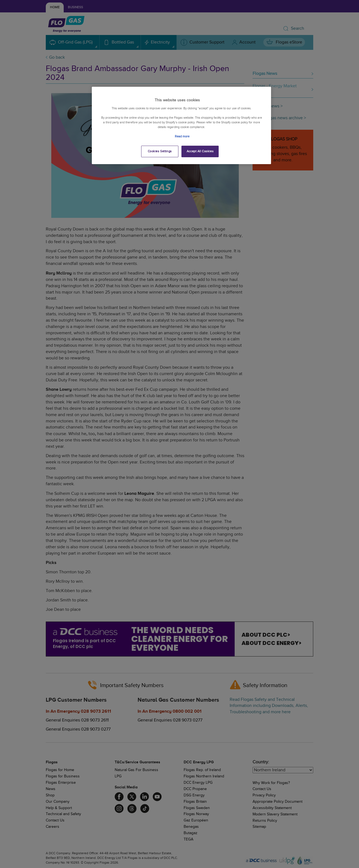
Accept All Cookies (200, 151)
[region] (181, 125)
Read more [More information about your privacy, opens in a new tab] (182, 136)
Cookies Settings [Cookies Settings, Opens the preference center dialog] (160, 151)
